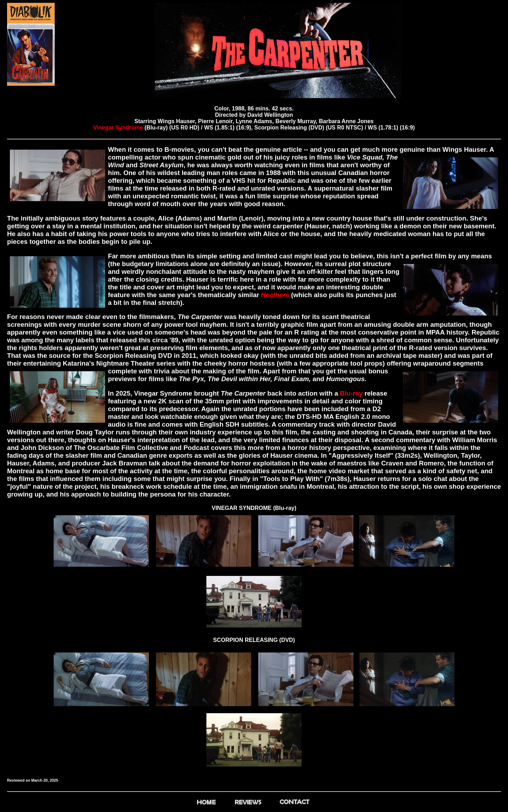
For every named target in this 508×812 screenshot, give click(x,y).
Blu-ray (351, 393)
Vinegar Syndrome (118, 128)
